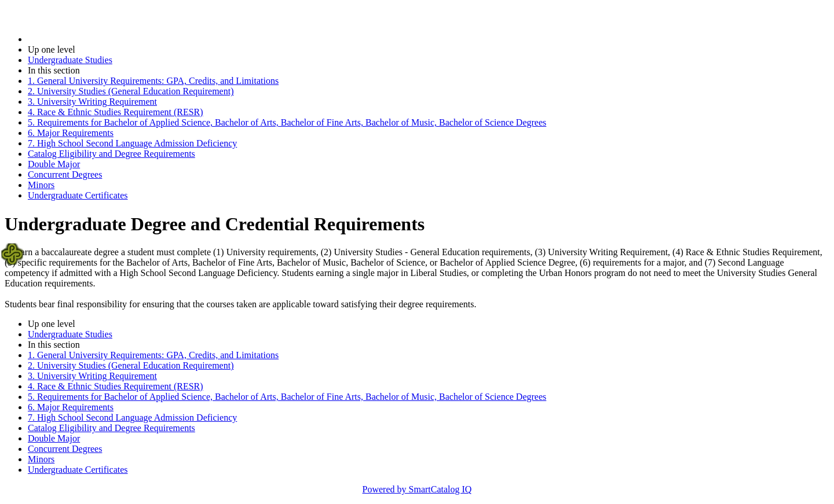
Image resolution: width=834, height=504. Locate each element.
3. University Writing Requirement (92, 102)
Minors (41, 185)
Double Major (54, 164)
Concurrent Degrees (65, 174)
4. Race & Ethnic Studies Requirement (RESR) (116, 112)
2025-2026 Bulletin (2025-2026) (88, 39)
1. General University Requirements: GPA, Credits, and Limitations (153, 81)
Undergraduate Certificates (78, 195)
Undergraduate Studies (70, 60)
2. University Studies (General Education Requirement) (131, 91)
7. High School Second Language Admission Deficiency (132, 143)
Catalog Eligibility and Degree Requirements (111, 154)
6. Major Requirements (71, 133)
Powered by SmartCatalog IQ (417, 489)
